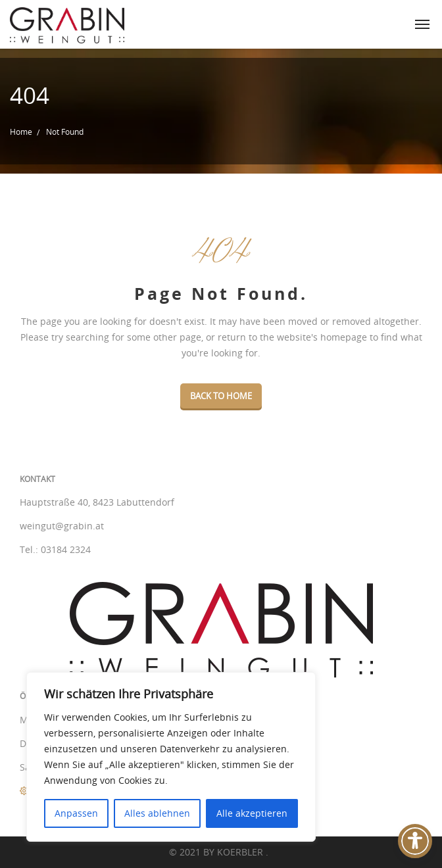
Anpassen (76, 813)
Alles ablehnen (157, 813)
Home (21, 132)
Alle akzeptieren (252, 813)
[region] (171, 757)
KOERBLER (241, 852)
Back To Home (221, 396)
